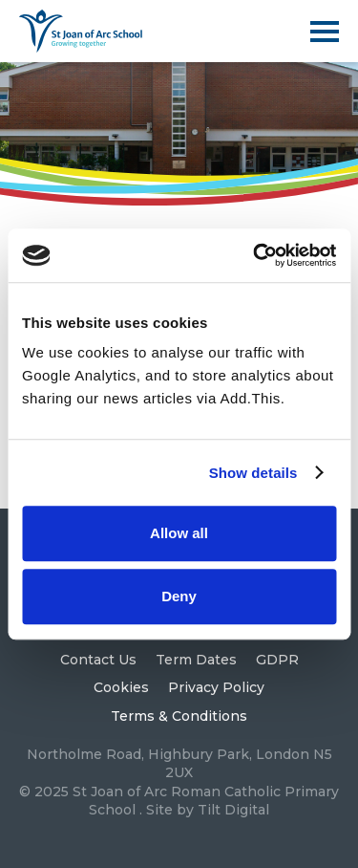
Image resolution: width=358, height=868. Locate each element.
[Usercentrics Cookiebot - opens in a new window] (255, 255)
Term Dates (196, 660)
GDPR (277, 660)
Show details (253, 473)
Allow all (179, 533)
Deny (179, 596)
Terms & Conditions (179, 716)
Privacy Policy (216, 687)
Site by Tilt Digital (208, 810)
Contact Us (98, 660)
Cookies (121, 687)
